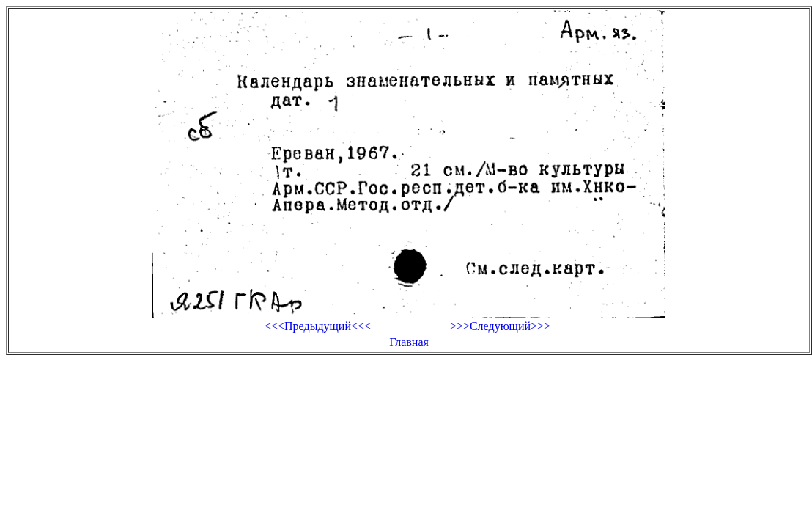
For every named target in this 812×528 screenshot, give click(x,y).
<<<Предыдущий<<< (318, 326)
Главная (409, 342)
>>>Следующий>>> (500, 326)
